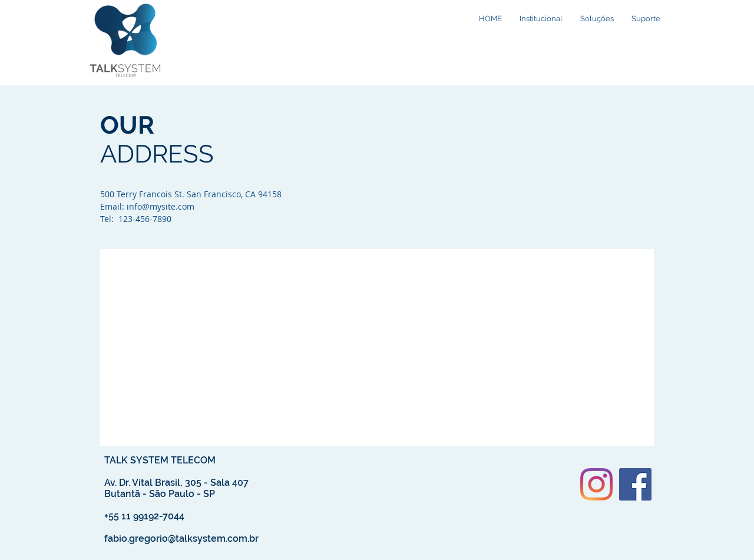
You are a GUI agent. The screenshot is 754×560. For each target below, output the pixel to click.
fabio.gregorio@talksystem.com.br (181, 539)
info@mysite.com (161, 206)
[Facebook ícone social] (635, 484)
